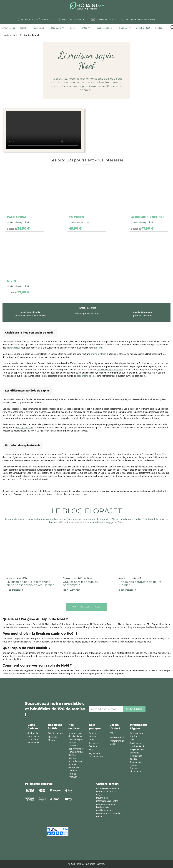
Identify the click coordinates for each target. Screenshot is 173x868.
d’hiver (99, 348)
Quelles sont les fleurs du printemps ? (80, 583)
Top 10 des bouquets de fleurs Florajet (140, 583)
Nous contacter (117, 737)
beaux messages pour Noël (110, 370)
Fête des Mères (55, 733)
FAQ (112, 733)
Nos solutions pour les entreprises (75, 764)
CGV (132, 739)
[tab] (10, 28)
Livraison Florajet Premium (73, 774)
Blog (91, 750)
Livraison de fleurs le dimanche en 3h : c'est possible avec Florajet (30, 583)
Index (92, 739)
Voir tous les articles (87, 607)
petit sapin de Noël (24, 428)
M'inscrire (134, 709)
